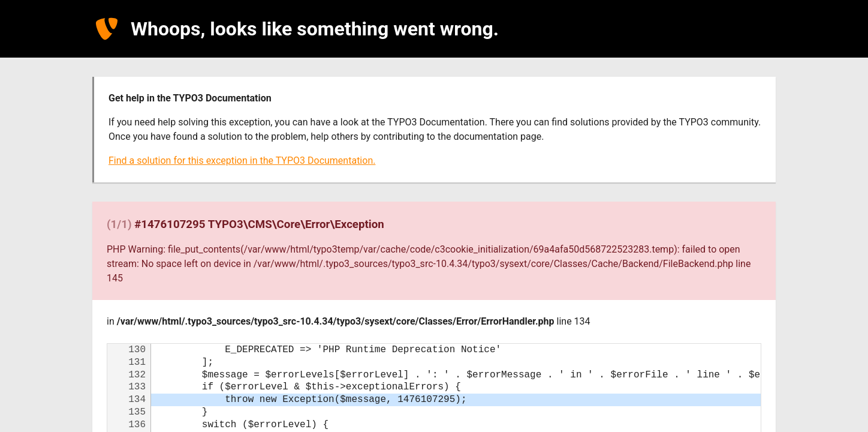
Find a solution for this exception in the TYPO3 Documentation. (242, 160)
